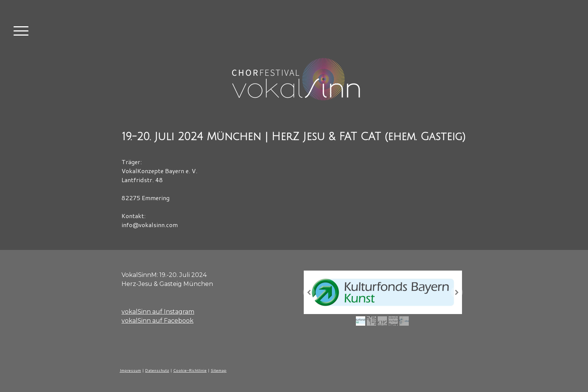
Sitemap (219, 370)
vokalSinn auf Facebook (157, 321)
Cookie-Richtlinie (190, 370)
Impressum (130, 370)
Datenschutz (157, 370)
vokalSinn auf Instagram (158, 312)
